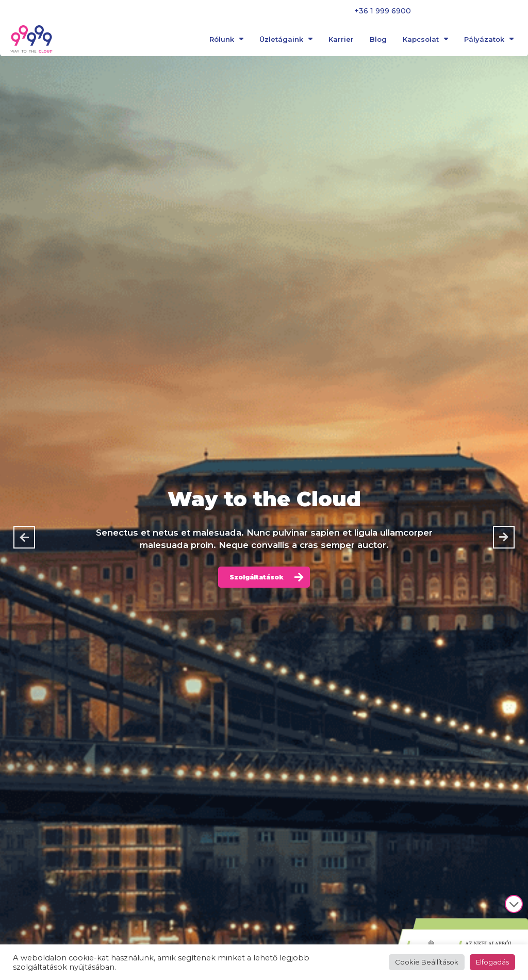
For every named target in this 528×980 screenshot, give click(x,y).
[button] (24, 537)
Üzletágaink (286, 40)
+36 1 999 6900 (383, 11)
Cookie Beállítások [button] (427, 962)
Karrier (341, 41)
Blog (378, 41)
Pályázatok (489, 40)
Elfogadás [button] (492, 962)
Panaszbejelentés (464, 11)
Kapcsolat (425, 40)
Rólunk (226, 40)
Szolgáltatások (257, 577)
